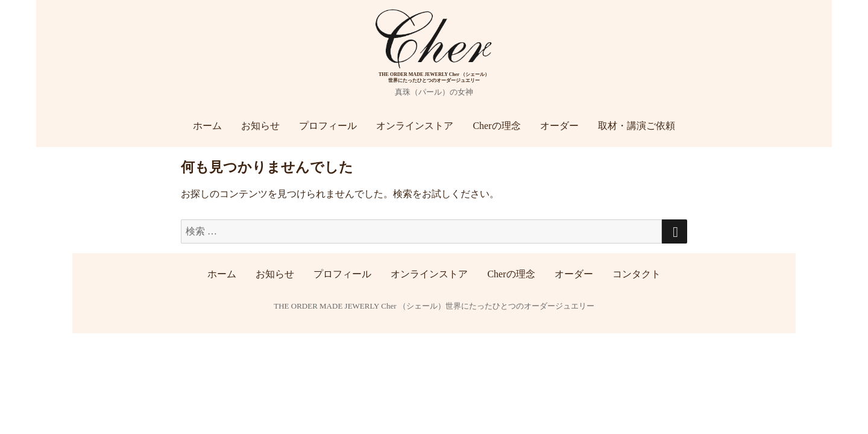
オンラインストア (415, 126)
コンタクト (637, 274)
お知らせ (260, 126)
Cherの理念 (496, 126)
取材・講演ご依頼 (637, 126)
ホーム (207, 126)
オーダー (559, 126)
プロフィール (328, 126)
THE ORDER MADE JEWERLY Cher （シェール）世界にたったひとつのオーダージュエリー (434, 306)
